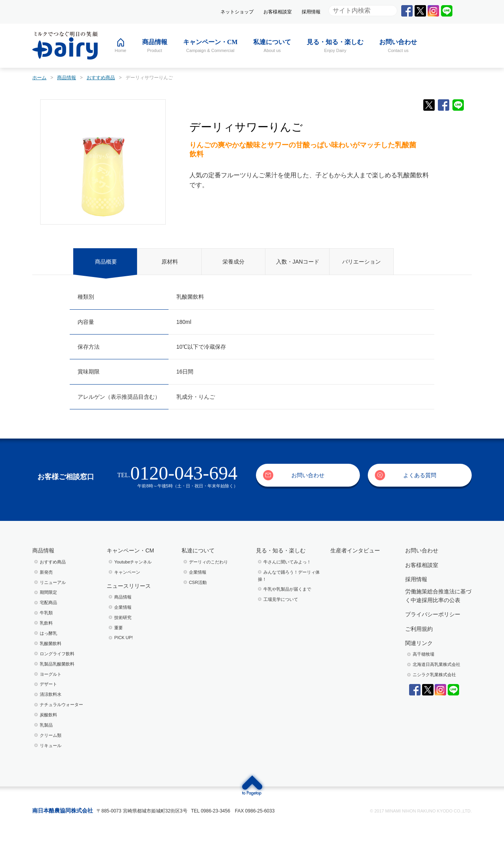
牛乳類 (46, 613)
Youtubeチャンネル (133, 562)
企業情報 (123, 607)
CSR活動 (198, 582)
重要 (119, 628)
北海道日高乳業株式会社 (436, 664)
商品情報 (43, 550)
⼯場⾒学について (281, 599)
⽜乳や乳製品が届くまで (287, 589)
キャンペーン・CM (130, 550)
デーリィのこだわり (208, 562)
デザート (48, 684)
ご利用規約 (419, 629)
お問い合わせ (308, 475)
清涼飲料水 (51, 694)
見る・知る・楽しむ (281, 550)
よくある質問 (420, 475)
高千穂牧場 (423, 654)
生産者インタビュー (355, 550)
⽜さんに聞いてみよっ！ (287, 562)
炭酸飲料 (48, 715)
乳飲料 (46, 623)
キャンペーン (127, 572)
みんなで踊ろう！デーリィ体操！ (289, 576)
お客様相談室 (278, 12)
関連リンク (419, 643)
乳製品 (46, 725)
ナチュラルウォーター (61, 705)
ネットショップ (237, 12)
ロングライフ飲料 (57, 654)
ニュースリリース (129, 586)
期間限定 (48, 592)
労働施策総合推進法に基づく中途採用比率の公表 (438, 596)
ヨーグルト (51, 674)
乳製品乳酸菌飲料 (57, 664)
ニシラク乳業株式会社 (434, 675)
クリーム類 (51, 735)
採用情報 (311, 12)
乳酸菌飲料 (51, 643)
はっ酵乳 (48, 633)
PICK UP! (123, 638)
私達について (198, 550)
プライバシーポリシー (433, 614)
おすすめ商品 (53, 562)
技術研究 (123, 617)
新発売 (46, 572)
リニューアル (53, 582)
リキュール (51, 745)
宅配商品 (48, 602)
